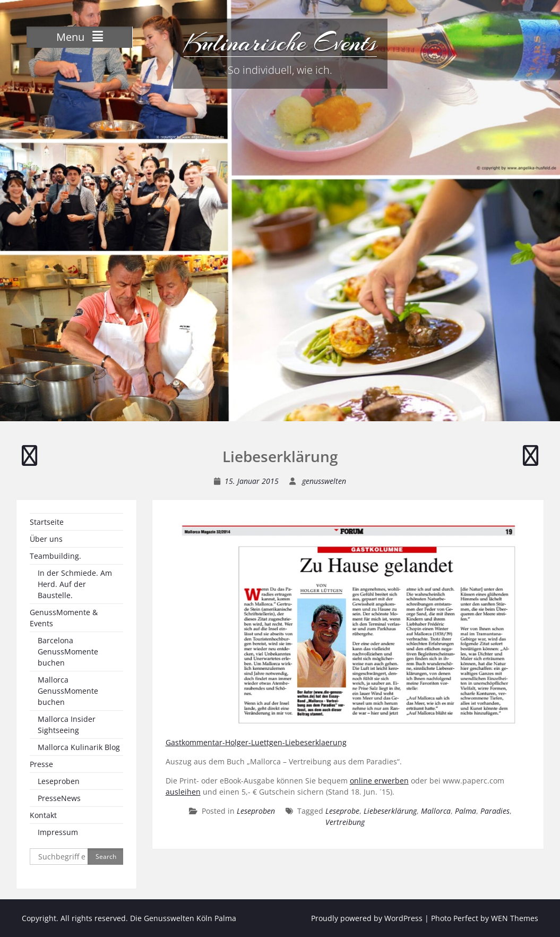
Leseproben (256, 811)
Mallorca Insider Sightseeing (67, 725)
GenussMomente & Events (64, 618)
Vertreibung (345, 822)
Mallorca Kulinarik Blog (79, 747)
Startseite (47, 522)
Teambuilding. (55, 556)
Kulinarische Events (280, 42)
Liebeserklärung (390, 811)
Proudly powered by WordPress (367, 918)
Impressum (58, 832)
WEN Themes (515, 918)
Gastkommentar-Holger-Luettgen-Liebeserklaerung (256, 742)
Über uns (46, 539)
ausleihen (183, 792)
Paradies (495, 811)
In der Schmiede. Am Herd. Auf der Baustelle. (75, 584)
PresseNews (59, 798)
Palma (466, 811)
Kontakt (43, 815)
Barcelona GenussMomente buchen (68, 651)
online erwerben (379, 781)
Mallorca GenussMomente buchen (68, 691)
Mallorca (436, 811)
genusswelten (324, 481)
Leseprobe (342, 811)
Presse (41, 764)
